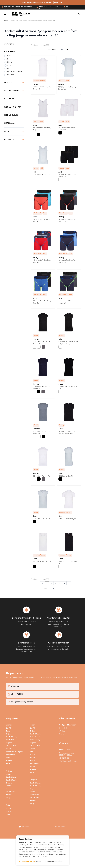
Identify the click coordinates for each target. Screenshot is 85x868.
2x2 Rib (9, 728)
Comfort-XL (10, 740)
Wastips (62, 731)
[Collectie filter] (14, 140)
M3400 (8, 811)
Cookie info (51, 862)
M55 (32, 752)
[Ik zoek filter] (14, 83)
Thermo (9, 761)
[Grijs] (43, 347)
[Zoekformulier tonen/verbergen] (79, 14)
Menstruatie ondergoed (14, 752)
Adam (35, 125)
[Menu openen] (5, 14)
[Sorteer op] (55, 50)
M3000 (8, 749)
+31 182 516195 (64, 758)
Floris (35, 84)
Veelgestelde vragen (68, 725)
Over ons (62, 734)
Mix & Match (10, 792)
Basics (8, 731)
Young (8, 764)
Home (6, 21)
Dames (9, 725)
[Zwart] (39, 135)
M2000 (32, 755)
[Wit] (34, 135)
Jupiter (33, 749)
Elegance (9, 743)
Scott (35, 217)
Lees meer (40, 862)
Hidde (61, 85)
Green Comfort (11, 746)
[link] (43, 583)
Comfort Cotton (11, 777)
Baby (8, 805)
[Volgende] (69, 583)
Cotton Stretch (35, 737)
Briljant (9, 734)
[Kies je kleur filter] (14, 115)
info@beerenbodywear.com (69, 761)
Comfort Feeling (12, 737)
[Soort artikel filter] (14, 91)
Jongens (34, 780)
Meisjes (9, 771)
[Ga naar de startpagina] (21, 14)
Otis (60, 516)
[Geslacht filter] (14, 99)
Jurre (61, 429)
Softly (8, 758)
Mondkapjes (10, 755)
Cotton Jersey (35, 740)
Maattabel (63, 728)
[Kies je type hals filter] (14, 107)
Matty (61, 217)
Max (35, 172)
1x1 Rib (8, 774)
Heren (33, 725)
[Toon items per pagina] (52, 589)
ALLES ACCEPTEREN (27, 862)
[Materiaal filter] (14, 123)
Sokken (33, 767)
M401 (8, 814)
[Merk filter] (14, 132)
